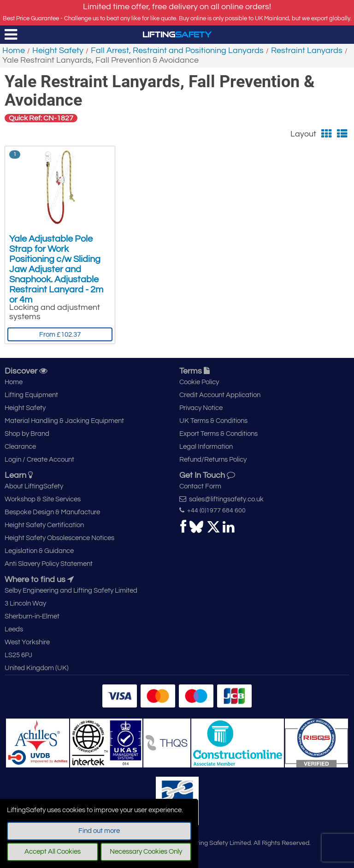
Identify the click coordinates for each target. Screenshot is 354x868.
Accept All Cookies (53, 852)
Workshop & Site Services (43, 499)
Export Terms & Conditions (218, 434)
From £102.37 (60, 335)
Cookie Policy (199, 382)
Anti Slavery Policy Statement (49, 564)
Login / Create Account (39, 460)
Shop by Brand (27, 434)
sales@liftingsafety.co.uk (221, 499)
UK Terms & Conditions (213, 421)
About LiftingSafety (34, 486)
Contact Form (200, 486)
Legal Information (206, 447)
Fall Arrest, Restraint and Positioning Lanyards (177, 51)
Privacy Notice (201, 408)
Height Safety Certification (44, 525)
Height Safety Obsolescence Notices (59, 538)
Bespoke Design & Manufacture (52, 512)
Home (14, 51)
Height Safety (58, 51)
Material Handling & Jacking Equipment (64, 421)
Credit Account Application (220, 395)
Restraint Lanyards (307, 51)
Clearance (20, 447)
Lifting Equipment (31, 395)
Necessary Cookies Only (146, 852)
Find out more (99, 831)
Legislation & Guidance (39, 551)
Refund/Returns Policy (213, 460)
